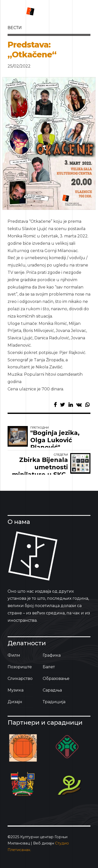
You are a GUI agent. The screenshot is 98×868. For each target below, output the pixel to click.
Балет (49, 667)
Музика (16, 690)
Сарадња (52, 690)
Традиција (54, 702)
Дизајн (15, 702)
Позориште (20, 667)
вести (15, 28)
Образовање (56, 678)
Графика (52, 655)
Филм (14, 655)
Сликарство (20, 678)
